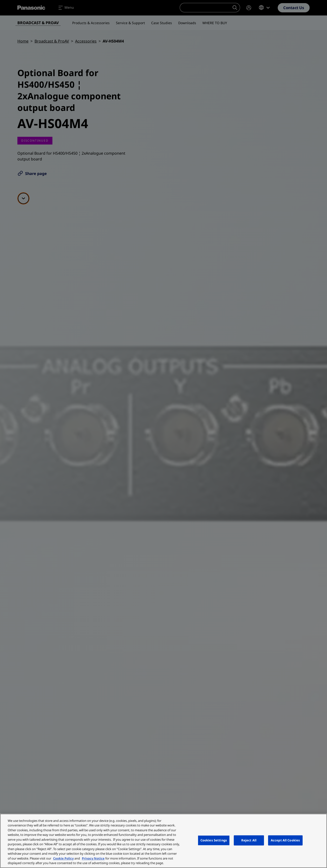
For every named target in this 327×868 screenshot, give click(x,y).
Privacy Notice (93, 858)
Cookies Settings (214, 840)
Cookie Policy (63, 858)
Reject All (249, 840)
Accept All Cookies (285, 840)
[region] (163, 841)
